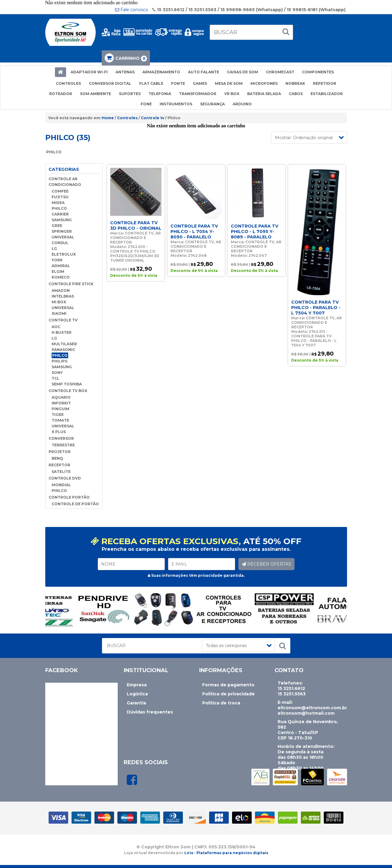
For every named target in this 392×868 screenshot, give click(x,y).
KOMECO (61, 277)
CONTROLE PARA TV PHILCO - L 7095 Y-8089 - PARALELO (255, 231)
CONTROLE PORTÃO (69, 497)
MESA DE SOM (229, 83)
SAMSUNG (62, 220)
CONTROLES (68, 83)
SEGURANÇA (212, 104)
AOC (56, 327)
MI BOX (59, 302)
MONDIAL (61, 485)
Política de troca (221, 703)
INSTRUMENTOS (176, 104)
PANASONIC (63, 350)
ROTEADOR (61, 94)
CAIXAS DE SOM (242, 72)
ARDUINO (242, 104)
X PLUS (59, 432)
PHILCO (59, 208)
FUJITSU (60, 197)
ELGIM (58, 271)
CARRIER (60, 214)
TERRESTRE (63, 445)
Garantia (136, 703)
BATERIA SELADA (264, 94)
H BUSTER (62, 332)
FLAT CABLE (151, 83)
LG (54, 249)
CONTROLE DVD (65, 478)
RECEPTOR (59, 465)
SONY (57, 373)
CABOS (296, 94)
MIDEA (58, 203)
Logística (137, 694)
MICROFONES (264, 83)
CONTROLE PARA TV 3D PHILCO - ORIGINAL (136, 225)
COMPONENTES (318, 72)
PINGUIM (61, 409)
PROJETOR (60, 452)
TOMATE (60, 420)
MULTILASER (64, 344)
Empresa (137, 685)
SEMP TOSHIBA (67, 384)
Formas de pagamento (228, 685)
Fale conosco (132, 10)
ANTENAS (125, 72)
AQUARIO (61, 397)
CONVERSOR (61, 438)
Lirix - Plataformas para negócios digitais (226, 853)
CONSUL (60, 243)
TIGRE (58, 415)
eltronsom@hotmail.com (306, 713)
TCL (56, 378)
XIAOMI (59, 313)
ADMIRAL (61, 266)
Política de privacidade (228, 694)
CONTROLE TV (63, 320)
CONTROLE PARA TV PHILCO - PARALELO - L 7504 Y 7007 (316, 308)
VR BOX (232, 94)
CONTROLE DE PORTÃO (75, 504)
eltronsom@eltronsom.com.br (312, 708)
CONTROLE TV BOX (68, 391)
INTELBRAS (63, 296)
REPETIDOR (325, 83)
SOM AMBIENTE (96, 94)
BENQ (57, 458)
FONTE (178, 83)
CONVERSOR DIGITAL (110, 83)
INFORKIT (61, 403)
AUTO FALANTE (204, 72)
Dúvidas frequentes (150, 712)
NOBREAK (295, 83)
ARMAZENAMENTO (161, 72)
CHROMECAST (280, 72)
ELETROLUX (64, 254)
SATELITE (61, 472)
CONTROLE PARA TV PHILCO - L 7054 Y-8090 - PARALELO (194, 231)
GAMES (200, 83)
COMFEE (60, 191)
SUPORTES (130, 94)
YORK (57, 260)
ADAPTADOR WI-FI (89, 72)
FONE (146, 104)
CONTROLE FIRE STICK (71, 284)
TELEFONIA (160, 94)
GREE (57, 226)
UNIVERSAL (63, 237)
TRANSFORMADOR (198, 94)
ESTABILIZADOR (327, 94)
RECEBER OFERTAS (266, 564)
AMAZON (61, 290)
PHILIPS (59, 361)
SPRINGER (62, 231)
